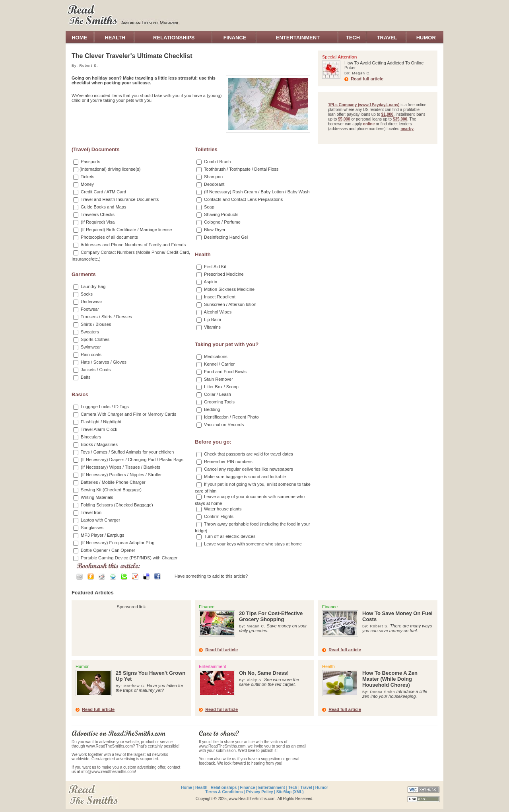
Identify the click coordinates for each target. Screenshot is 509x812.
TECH (353, 38)
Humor (322, 788)
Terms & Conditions (224, 792)
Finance (247, 788)
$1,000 (388, 114)
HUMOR (426, 38)
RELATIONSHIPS (174, 38)
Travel (306, 788)
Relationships (224, 788)
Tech (293, 788)
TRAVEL (387, 38)
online (369, 124)
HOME (79, 38)
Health (201, 788)
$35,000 (400, 119)
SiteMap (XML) (290, 792)
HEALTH (115, 38)
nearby (407, 129)
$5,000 (344, 119)
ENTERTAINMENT (298, 38)
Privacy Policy (260, 792)
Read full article (367, 79)
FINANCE (235, 38)
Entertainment (271, 788)
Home (187, 788)
